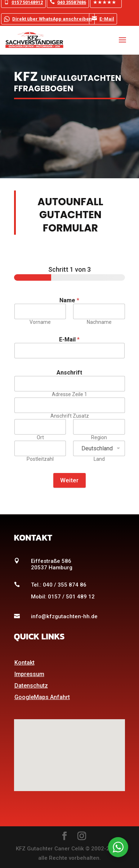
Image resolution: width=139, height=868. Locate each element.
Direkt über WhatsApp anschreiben (48, 18)
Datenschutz (31, 686)
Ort (40, 437)
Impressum (29, 674)
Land (99, 459)
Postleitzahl (40, 459)
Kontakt (24, 663)
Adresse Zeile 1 (69, 394)
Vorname (40, 322)
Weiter (69, 480)
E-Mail (103, 19)
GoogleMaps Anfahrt (42, 697)
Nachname (99, 322)
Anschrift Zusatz (69, 416)
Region (99, 437)
